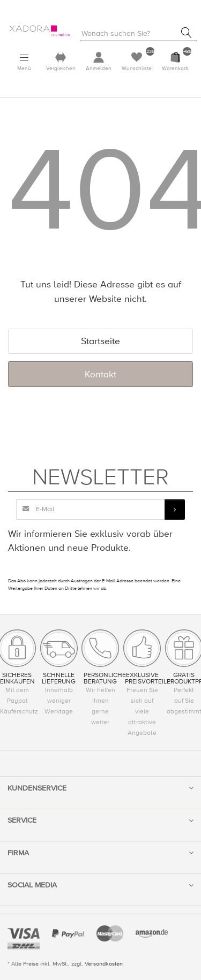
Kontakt (100, 374)
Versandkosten (104, 964)
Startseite (100, 341)
